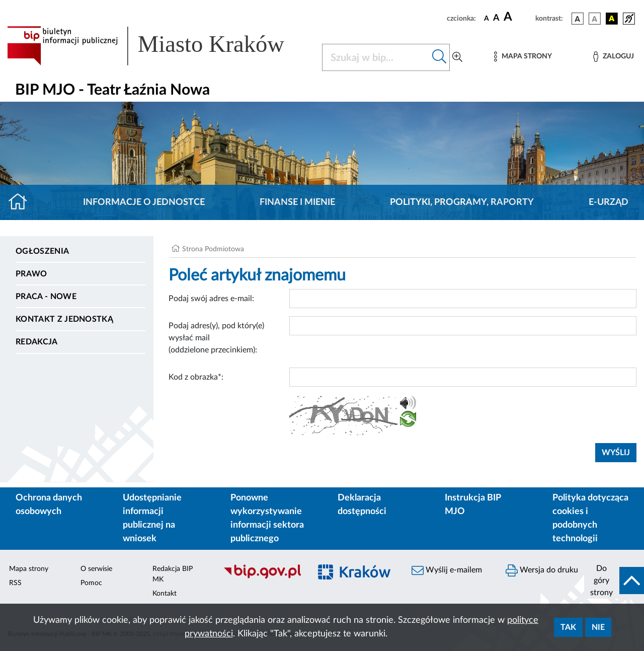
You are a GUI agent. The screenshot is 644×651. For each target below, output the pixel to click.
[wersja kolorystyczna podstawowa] (578, 19)
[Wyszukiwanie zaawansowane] (457, 57)
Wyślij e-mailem (447, 570)
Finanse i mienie (297, 202)
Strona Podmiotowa (213, 249)
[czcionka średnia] (496, 18)
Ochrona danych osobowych (49, 505)
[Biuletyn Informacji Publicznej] (262, 577)
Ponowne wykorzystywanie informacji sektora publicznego (267, 518)
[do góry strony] (614, 581)
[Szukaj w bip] (439, 57)
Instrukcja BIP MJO (473, 505)
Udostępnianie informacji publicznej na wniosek (152, 518)
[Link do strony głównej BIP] (158, 46)
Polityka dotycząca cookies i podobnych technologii (590, 518)
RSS (15, 583)
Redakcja (37, 342)
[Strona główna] (22, 202)
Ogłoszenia (42, 251)
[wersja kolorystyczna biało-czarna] (595, 19)
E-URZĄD (609, 202)
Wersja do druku (542, 570)
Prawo (31, 274)
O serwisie (96, 569)
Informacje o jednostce (144, 202)
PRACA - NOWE (46, 297)
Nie (598, 627)
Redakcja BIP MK (173, 574)
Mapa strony (29, 569)
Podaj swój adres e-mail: (211, 299)
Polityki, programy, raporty (462, 202)
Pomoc (91, 583)
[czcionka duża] (518, 17)
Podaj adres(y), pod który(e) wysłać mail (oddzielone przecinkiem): (216, 338)
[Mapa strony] (523, 57)
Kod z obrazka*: (196, 377)
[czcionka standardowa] (487, 18)
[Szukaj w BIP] (376, 57)
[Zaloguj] (613, 57)
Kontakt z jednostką (64, 319)
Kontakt (165, 594)
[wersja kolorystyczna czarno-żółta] (612, 19)
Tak (568, 627)
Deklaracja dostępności (362, 505)
